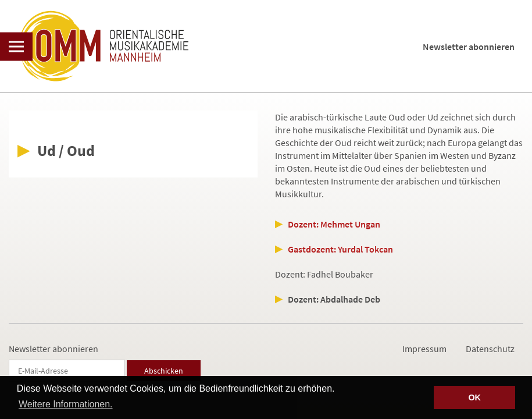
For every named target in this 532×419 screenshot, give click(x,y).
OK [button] (474, 397)
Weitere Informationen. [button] (66, 404)
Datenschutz (490, 349)
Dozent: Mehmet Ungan (334, 224)
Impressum (424, 349)
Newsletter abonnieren (469, 47)
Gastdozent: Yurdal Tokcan (340, 249)
